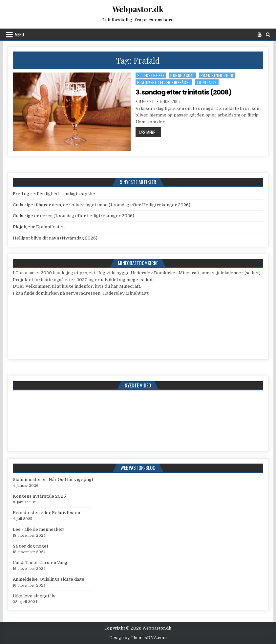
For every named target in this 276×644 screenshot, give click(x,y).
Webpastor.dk (138, 9)
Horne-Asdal (182, 75)
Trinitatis (207, 82)
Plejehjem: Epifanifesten (39, 227)
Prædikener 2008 (217, 75)
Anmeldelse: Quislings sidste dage (49, 579)
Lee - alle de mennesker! (39, 529)
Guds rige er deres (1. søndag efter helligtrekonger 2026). (74, 216)
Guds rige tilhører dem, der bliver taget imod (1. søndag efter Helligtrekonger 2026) (102, 205)
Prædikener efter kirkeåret (164, 82)
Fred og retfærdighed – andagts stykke (54, 194)
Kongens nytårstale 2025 (39, 496)
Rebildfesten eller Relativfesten (46, 513)
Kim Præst (145, 101)
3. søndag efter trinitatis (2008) (183, 92)
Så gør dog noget (31, 546)
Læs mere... (150, 132)
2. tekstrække (151, 75)
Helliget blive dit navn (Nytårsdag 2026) (55, 238)
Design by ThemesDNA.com (138, 638)
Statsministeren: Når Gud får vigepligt (53, 479)
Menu (19, 34)
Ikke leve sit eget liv (34, 596)
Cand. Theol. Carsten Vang (40, 562)
